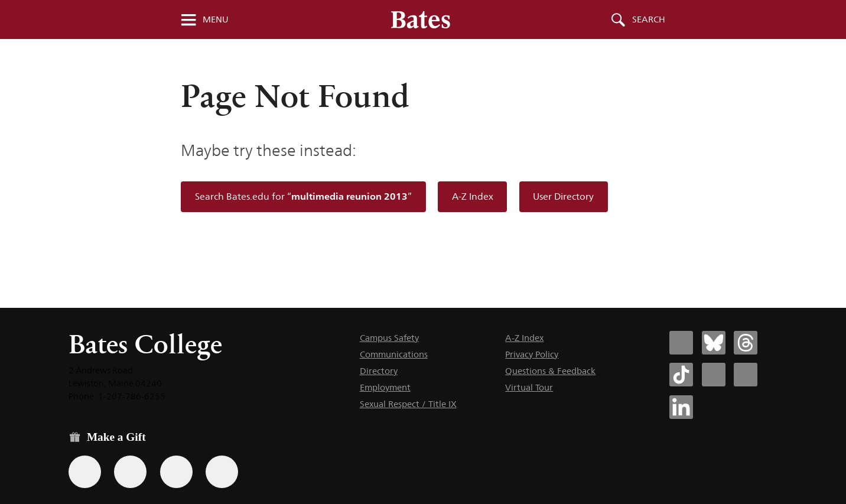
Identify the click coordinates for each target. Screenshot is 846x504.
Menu (216, 19)
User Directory (563, 196)
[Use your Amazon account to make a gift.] (130, 472)
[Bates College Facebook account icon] (681, 343)
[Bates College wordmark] (421, 19)
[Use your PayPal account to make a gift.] (176, 472)
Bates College (145, 344)
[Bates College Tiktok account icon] (681, 375)
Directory (379, 371)
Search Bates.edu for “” (303, 196)
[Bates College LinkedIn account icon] (681, 407)
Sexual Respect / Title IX (408, 404)
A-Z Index (473, 196)
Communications (394, 354)
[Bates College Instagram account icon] (714, 375)
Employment (385, 387)
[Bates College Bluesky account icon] (714, 343)
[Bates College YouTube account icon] (746, 375)
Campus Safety (389, 338)
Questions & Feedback (550, 371)
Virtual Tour (529, 387)
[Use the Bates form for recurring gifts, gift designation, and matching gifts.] (85, 472)
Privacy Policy (532, 354)
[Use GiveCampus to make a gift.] (222, 472)
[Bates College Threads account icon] (746, 343)
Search (649, 19)
